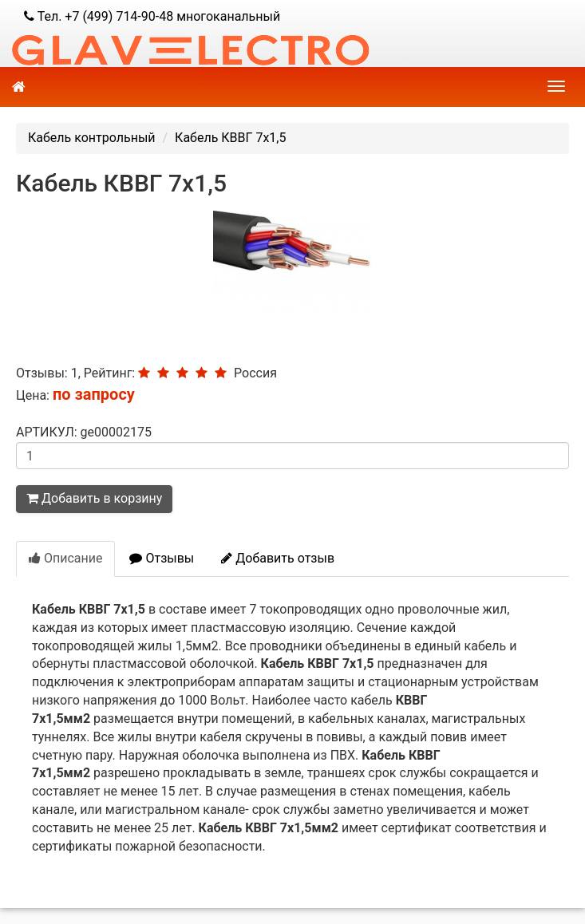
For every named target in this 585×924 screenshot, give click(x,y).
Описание (65, 558)
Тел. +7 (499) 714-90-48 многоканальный (152, 16)
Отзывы (162, 558)
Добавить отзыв (278, 558)
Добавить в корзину (94, 498)
